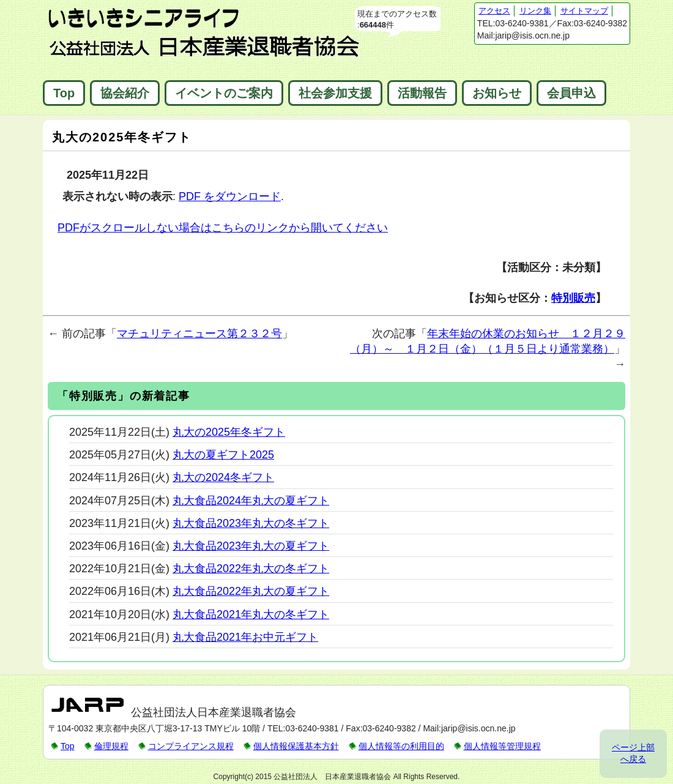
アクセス (494, 11)
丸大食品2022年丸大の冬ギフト (251, 569)
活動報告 (422, 93)
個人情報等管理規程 (502, 746)
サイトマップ (584, 11)
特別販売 (573, 298)
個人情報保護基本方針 (296, 746)
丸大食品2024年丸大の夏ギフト (251, 501)
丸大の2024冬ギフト (223, 477)
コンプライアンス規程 (191, 746)
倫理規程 (111, 746)
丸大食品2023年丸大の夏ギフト (251, 546)
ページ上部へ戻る (633, 753)
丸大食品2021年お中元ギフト (245, 637)
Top (64, 93)
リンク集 (535, 11)
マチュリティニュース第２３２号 (199, 334)
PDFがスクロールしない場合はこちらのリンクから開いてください (223, 228)
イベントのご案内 (224, 93)
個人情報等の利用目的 (401, 746)
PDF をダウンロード (230, 196)
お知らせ (497, 93)
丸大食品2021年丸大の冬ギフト (251, 614)
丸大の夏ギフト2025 (223, 455)
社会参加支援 (335, 93)
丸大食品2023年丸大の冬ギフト (251, 523)
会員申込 (571, 93)
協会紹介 (125, 93)
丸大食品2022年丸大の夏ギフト (251, 591)
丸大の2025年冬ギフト (229, 432)
